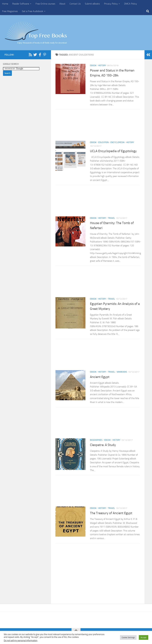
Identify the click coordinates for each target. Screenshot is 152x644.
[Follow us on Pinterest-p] (45, 55)
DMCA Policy (130, 4)
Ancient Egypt (100, 377)
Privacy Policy (111, 4)
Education (103, 142)
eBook (93, 66)
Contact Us (75, 4)
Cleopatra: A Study (103, 445)
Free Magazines (10, 11)
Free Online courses (45, 4)
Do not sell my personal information (21, 641)
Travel (111, 218)
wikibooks (122, 372)
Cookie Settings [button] (128, 637)
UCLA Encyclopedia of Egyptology (113, 151)
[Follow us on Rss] (30, 55)
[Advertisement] (98, 126)
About (62, 4)
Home (5, 4)
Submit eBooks (92, 4)
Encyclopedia (117, 142)
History (102, 66)
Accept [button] (144, 637)
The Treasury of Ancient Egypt (111, 513)
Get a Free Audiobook (33, 11)
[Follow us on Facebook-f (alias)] (40, 55)
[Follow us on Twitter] (35, 55)
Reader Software (21, 4)
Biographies (96, 440)
